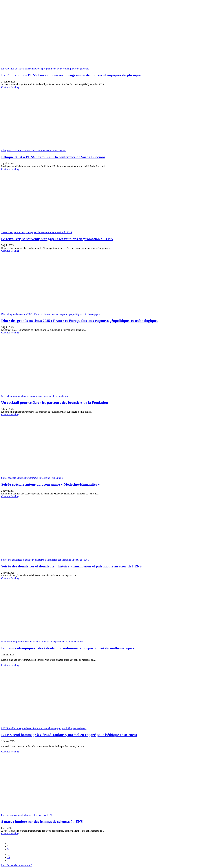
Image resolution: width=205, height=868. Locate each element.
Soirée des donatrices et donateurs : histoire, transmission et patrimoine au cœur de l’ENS (45, 560)
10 (9, 857)
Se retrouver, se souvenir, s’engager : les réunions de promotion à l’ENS (37, 232)
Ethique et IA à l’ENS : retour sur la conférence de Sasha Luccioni (34, 151)
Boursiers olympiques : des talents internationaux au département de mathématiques (42, 642)
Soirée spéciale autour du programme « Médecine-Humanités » (32, 478)
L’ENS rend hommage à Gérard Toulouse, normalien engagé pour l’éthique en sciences (44, 728)
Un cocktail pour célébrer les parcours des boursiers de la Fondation (34, 396)
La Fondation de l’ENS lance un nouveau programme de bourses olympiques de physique (45, 69)
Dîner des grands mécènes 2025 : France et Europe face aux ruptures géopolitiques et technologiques (51, 314)
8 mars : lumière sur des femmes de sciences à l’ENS (27, 815)
